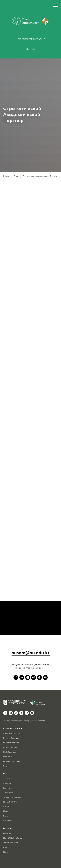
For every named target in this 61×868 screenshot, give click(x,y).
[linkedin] (22, 677)
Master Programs (10, 747)
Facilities (7, 833)
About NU (7, 783)
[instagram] (28, 677)
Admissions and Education (14, 733)
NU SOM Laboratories (13, 838)
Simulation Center (11, 842)
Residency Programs (12, 761)
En (27, 49)
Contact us (8, 820)
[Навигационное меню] (55, 5)
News (5, 811)
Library (6, 852)
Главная (6, 176)
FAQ (5, 766)
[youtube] (45, 677)
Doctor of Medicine (11, 743)
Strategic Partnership (12, 797)
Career (6, 807)
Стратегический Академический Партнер (40, 176)
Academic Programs (13, 728)
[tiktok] (39, 677)
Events (6, 816)
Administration (9, 793)
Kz (34, 49)
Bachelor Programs (11, 738)
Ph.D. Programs (10, 752)
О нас (16, 176)
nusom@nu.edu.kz (31, 652)
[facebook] (16, 677)
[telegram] (34, 677)
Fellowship (7, 757)
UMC (5, 847)
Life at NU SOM (10, 802)
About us (7, 779)
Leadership (8, 788)
